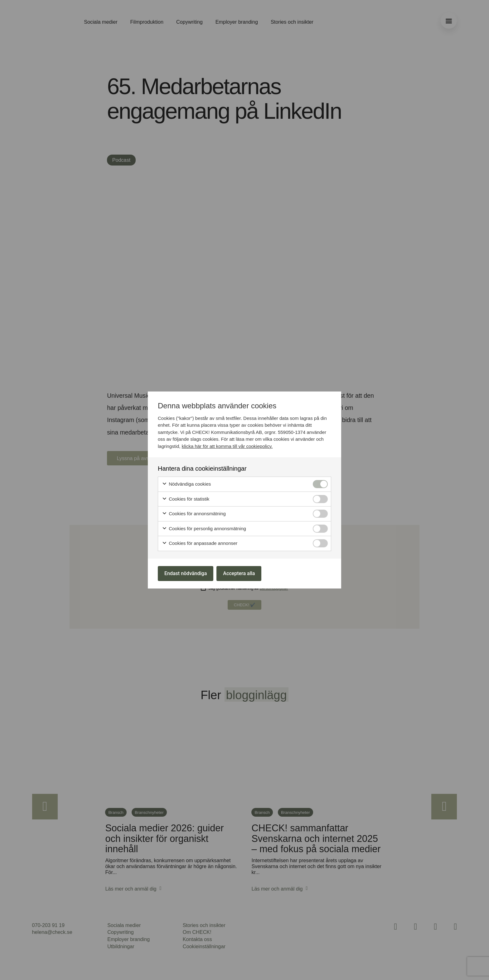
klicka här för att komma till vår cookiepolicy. (227, 446)
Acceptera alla (239, 573)
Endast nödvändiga (186, 573)
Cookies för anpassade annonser (200, 543)
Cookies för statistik (186, 499)
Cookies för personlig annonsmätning (204, 529)
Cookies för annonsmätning (194, 514)
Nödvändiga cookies (186, 484)
